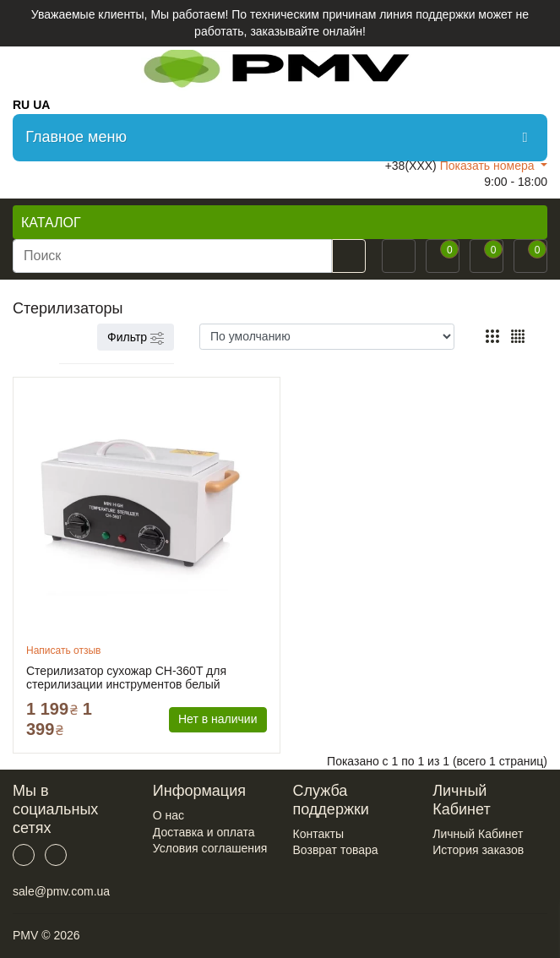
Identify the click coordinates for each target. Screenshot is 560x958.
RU (21, 105)
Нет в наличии (218, 719)
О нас (169, 815)
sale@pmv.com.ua (61, 891)
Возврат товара (336, 850)
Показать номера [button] (489, 166)
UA (41, 105)
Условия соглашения (210, 848)
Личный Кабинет (478, 834)
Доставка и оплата (204, 832)
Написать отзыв (63, 650)
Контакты (318, 834)
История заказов (478, 850)
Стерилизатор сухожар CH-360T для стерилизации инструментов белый (126, 678)
